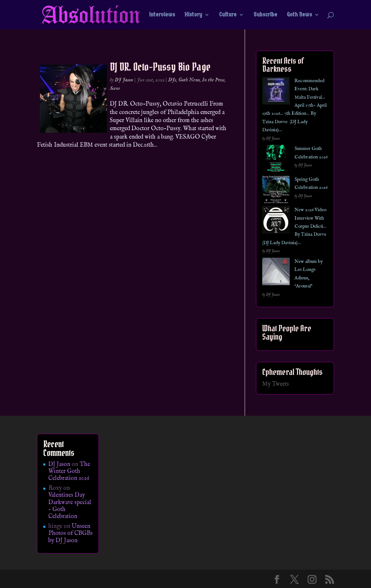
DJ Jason (124, 80)
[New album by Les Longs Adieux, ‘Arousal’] (276, 273)
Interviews (162, 15)
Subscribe (265, 15)
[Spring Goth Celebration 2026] (276, 191)
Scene (115, 88)
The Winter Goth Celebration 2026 (69, 471)
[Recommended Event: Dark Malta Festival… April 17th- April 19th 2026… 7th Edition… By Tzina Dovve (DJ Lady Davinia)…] (276, 92)
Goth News (299, 15)
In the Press (213, 80)
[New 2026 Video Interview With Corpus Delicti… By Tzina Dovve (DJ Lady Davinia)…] (276, 221)
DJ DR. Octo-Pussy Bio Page (160, 67)
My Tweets (276, 384)
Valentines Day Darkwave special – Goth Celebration (70, 506)
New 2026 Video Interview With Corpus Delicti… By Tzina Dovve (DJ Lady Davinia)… (294, 226)
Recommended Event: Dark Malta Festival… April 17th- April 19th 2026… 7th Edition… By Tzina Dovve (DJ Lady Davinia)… (294, 105)
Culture (228, 15)
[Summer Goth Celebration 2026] (276, 160)
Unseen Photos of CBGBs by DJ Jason (71, 533)
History (193, 15)
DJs (172, 80)
